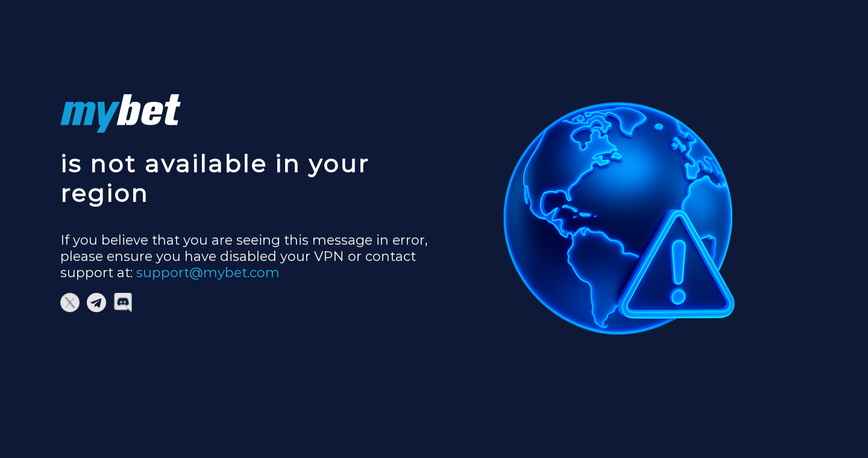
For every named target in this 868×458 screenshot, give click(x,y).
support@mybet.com (208, 273)
